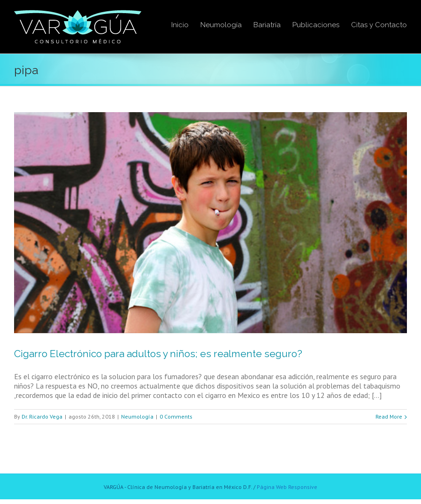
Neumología (137, 416)
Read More (389, 416)
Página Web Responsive (287, 487)
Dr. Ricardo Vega (42, 416)
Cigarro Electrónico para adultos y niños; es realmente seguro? (158, 354)
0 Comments (176, 416)
